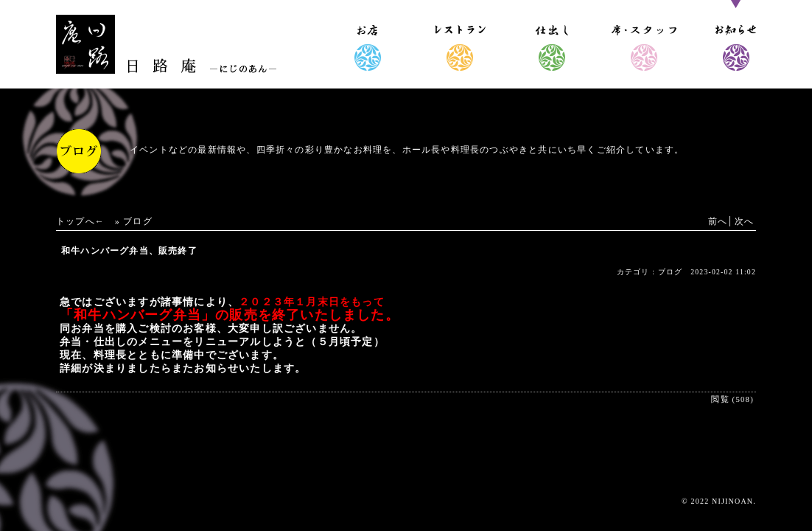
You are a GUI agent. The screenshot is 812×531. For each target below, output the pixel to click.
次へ (744, 221)
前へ (718, 221)
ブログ (138, 221)
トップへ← (80, 221)
